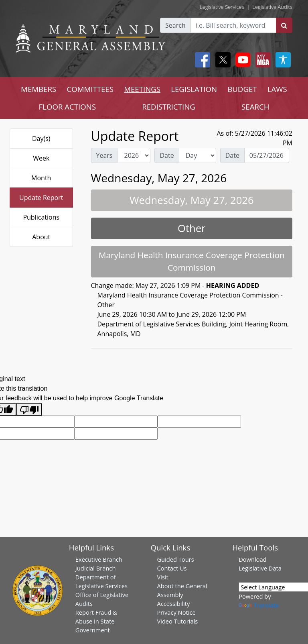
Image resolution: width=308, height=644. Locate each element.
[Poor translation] (29, 409)
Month (41, 178)
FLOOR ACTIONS (68, 107)
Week (41, 158)
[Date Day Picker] (267, 155)
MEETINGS (142, 89)
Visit (162, 577)
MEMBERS (38, 89)
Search (175, 25)
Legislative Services (222, 7)
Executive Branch (99, 559)
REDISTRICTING (169, 107)
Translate (259, 605)
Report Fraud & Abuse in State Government (96, 621)
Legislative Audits (272, 7)
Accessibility (173, 603)
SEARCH (255, 107)
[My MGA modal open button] (261, 60)
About (41, 237)
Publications (41, 217)
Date (167, 155)
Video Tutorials (177, 621)
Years (104, 155)
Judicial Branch (96, 568)
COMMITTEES (90, 89)
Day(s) (41, 139)
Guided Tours (175, 559)
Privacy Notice (176, 612)
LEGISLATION (194, 89)
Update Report (41, 198)
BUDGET (242, 89)
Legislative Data (260, 568)
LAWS (277, 89)
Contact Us (172, 568)
